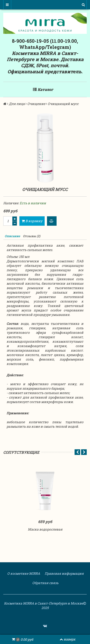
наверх (67, 639)
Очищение (36, 104)
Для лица (17, 104)
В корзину (32, 221)
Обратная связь (45, 583)
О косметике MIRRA (23, 573)
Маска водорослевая (45, 529)
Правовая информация (64, 573)
